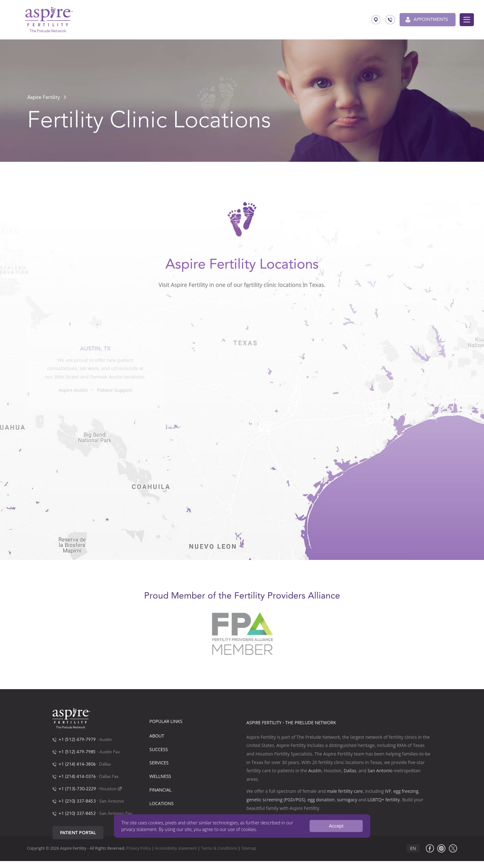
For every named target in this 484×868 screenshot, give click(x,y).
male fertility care (345, 791)
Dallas (105, 764)
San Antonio (112, 801)
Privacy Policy (139, 848)
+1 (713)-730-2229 (77, 789)
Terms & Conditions (219, 848)
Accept (336, 826)
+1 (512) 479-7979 (77, 740)
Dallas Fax (109, 777)
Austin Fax (110, 752)
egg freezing (406, 791)
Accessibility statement (176, 848)
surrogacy (347, 800)
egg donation (321, 800)
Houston (108, 789)
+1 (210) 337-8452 (77, 814)
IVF (388, 791)
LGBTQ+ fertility (384, 800)
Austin (106, 740)
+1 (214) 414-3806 (77, 764)
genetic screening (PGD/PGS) (276, 800)
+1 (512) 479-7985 (77, 752)
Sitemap (249, 848)
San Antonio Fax (116, 814)
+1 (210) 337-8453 (77, 801)
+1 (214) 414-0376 (77, 777)
